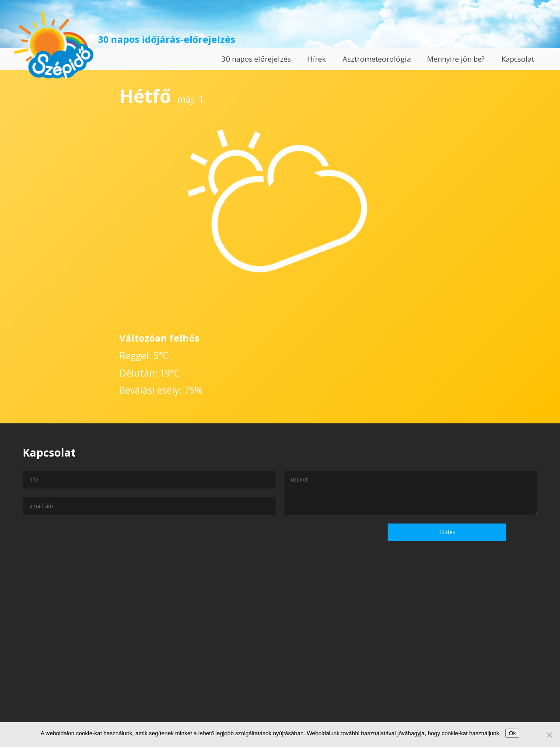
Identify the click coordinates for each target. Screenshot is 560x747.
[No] (549, 735)
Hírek (317, 59)
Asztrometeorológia (377, 59)
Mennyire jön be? (456, 59)
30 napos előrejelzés (256, 59)
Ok (513, 733)
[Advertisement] (280, 663)
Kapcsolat (518, 59)
